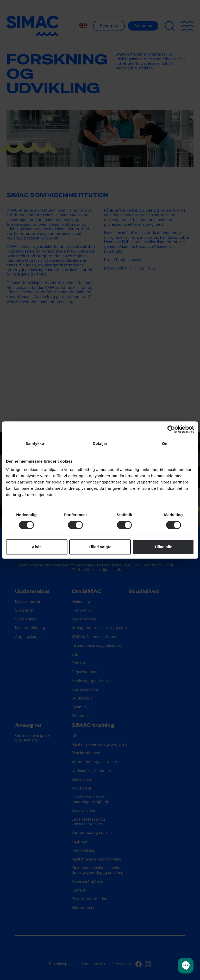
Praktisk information (89, 899)
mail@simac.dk (108, 569)
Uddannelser (33, 591)
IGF (74, 736)
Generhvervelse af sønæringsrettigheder (91, 800)
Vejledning (81, 602)
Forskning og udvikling (91, 681)
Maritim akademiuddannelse (96, 859)
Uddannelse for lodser (91, 771)
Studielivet (144, 591)
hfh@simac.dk (129, 260)
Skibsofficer (26, 619)
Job (75, 655)
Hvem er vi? (82, 610)
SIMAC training (93, 725)
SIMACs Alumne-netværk (94, 637)
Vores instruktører (88, 882)
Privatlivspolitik (63, 964)
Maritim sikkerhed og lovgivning (100, 745)
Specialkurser (84, 811)
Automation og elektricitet (95, 762)
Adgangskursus (29, 637)
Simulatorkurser (86, 753)
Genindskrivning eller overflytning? (33, 738)
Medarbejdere (84, 619)
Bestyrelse (81, 716)
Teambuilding (83, 850)
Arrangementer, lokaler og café (99, 628)
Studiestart (82, 698)
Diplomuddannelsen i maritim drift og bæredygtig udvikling (98, 870)
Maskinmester (28, 602)
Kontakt (79, 663)
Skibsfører (24, 610)
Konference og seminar (92, 833)
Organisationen (85, 672)
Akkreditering (84, 908)
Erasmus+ (80, 707)
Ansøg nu (143, 26)
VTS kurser (82, 788)
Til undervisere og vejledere (96, 646)
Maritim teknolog (30, 628)
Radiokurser (82, 779)
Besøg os (109, 26)
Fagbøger (80, 842)
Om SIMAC (87, 591)
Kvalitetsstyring (85, 689)
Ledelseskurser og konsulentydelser (88, 822)
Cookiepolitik (94, 964)
